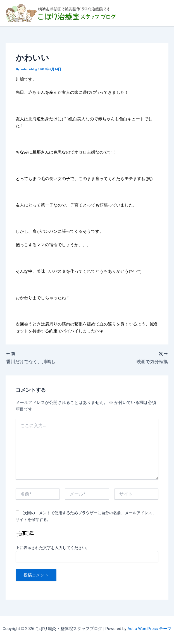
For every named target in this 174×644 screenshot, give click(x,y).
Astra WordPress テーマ (149, 629)
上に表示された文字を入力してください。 (53, 548)
